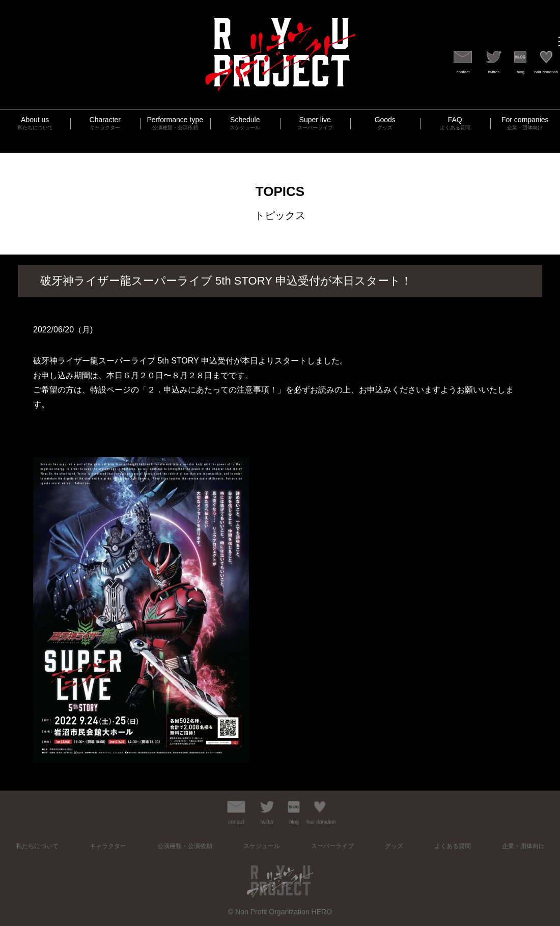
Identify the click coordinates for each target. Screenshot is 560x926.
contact (463, 72)
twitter (494, 72)
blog (521, 72)
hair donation (546, 72)
